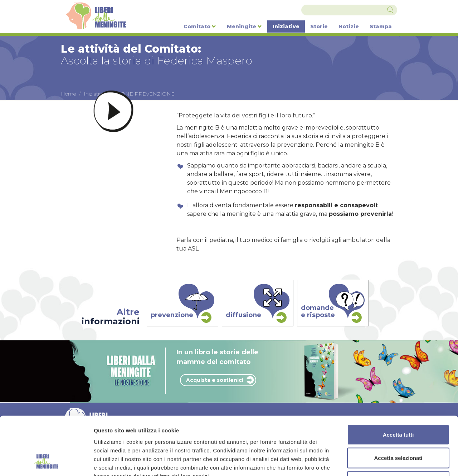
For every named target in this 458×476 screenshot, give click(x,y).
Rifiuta (398, 429)
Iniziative (286, 26)
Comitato (200, 26)
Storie (319, 26)
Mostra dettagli (376, 462)
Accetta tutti (398, 382)
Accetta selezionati (398, 406)
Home (68, 94)
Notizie (349, 26)
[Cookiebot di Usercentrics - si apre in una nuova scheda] (46, 462)
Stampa (381, 26)
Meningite (244, 26)
